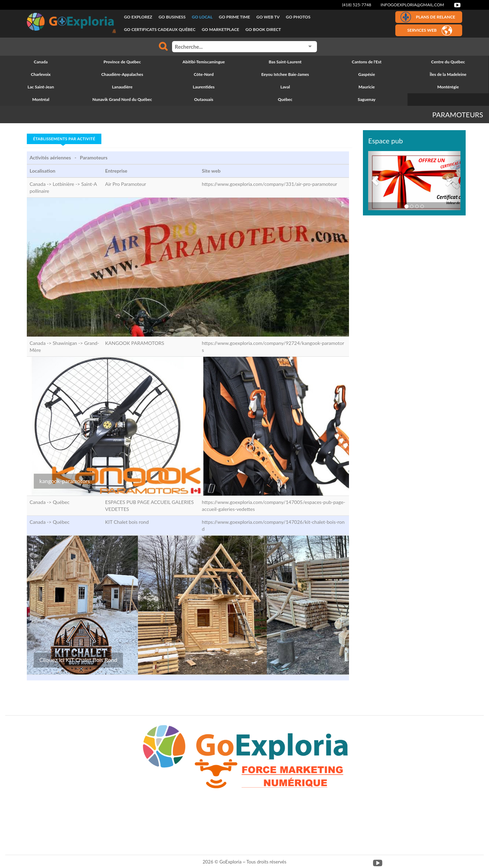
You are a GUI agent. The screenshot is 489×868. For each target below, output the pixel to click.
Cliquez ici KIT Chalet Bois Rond (78, 660)
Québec (61, 502)
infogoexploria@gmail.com (412, 5)
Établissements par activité (64, 139)
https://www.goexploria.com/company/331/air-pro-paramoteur (270, 184)
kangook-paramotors (65, 481)
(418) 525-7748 (357, 5)
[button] (375, 181)
